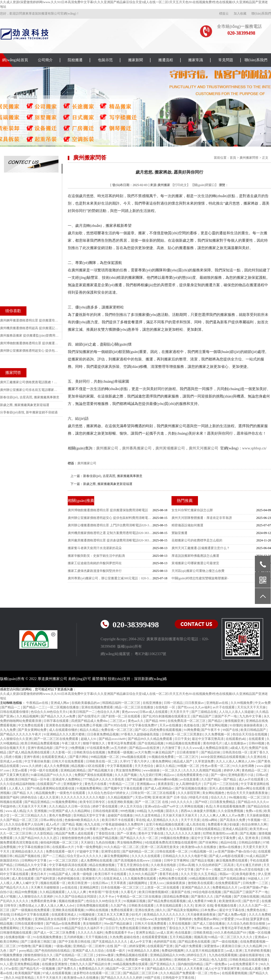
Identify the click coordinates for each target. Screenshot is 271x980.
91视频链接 (87, 915)
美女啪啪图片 (164, 919)
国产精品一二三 (34, 707)
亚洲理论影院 (111, 851)
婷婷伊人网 (232, 770)
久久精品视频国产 (121, 797)
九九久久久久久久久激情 (184, 833)
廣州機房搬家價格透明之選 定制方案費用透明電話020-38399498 (110, 533)
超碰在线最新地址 (252, 955)
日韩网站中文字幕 (34, 860)
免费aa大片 (109, 829)
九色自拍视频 (105, 842)
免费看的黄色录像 (44, 901)
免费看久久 (164, 829)
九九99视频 (156, 811)
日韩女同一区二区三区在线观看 (154, 793)
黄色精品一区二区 (255, 770)
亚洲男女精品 (146, 933)
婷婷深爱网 (137, 946)
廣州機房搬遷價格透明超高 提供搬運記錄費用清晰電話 (30, 328)
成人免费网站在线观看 (97, 860)
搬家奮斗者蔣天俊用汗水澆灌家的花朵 (95, 548)
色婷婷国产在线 (165, 942)
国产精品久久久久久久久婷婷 (122, 978)
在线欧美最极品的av (86, 703)
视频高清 (200, 937)
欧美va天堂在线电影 (250, 869)
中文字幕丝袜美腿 (37, 761)
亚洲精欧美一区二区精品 (192, 960)
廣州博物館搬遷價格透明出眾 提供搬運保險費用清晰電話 (108, 510)
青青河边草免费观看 (122, 743)
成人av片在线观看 (251, 779)
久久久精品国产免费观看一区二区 (184, 973)
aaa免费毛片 (33, 869)
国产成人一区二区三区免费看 (55, 933)
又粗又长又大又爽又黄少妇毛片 (120, 915)
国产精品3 (216, 721)
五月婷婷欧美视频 (257, 951)
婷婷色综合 (30, 797)
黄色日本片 (39, 874)
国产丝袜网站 (209, 842)
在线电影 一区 (166, 707)
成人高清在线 (196, 824)
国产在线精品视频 (151, 743)
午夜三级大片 (72, 743)
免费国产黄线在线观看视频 (94, 775)
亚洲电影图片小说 (241, 775)
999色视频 (128, 811)
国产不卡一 (204, 869)
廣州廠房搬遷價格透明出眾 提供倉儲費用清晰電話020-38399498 (110, 540)
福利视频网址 (138, 883)
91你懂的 (236, 725)
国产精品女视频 (203, 860)
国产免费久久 (52, 960)
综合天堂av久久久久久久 (85, 856)
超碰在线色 (132, 937)
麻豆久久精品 (166, 766)
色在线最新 (183, 933)
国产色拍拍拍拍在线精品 (53, 951)
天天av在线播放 (171, 725)
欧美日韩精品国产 (254, 730)
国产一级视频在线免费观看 (31, 910)
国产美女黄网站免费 (33, 730)
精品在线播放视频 (102, 865)
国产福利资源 (46, 879)
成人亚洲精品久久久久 (163, 820)
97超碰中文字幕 (88, 851)
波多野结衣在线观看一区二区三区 (98, 973)
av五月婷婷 (119, 748)
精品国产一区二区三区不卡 (126, 969)
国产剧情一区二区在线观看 (122, 716)
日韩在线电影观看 (106, 811)
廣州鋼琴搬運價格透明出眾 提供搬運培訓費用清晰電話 (30, 320)
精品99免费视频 (26, 892)
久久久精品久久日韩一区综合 (70, 806)
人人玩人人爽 (77, 892)
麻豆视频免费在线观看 (232, 860)
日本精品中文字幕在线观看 (30, 915)
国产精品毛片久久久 (15, 888)
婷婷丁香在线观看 (105, 806)
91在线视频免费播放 (48, 937)
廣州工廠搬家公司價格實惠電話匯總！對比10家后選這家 (30, 382)
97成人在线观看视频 (57, 973)
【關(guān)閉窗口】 (204, 185)
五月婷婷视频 (74, 937)
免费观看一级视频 (121, 752)
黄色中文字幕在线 (151, 833)
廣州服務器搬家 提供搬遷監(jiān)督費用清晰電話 (30, 336)
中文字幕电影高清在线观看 (68, 865)
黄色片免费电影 (60, 815)
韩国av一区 (227, 874)
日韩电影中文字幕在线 (179, 978)
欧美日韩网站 (10, 942)
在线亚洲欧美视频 (121, 802)
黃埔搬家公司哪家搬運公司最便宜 (195, 563)
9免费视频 (78, 748)
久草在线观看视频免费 (230, 806)
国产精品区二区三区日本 (141, 973)
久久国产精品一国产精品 (219, 779)
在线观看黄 (257, 739)
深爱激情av (212, 946)
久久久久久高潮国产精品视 (203, 770)
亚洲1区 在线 (204, 906)
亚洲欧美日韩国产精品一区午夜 (28, 779)
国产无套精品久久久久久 (110, 942)
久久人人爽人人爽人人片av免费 (222, 815)
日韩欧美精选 (203, 933)
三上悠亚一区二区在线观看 (161, 888)
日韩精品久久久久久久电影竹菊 (185, 856)
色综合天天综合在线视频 (250, 734)
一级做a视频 (62, 946)
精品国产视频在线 (28, 856)
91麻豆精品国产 (164, 752)
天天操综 (87, 842)
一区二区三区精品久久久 (30, 815)
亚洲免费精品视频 (27, 964)
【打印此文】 (180, 185)
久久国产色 (119, 906)
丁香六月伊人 (141, 761)
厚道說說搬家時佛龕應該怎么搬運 (195, 556)
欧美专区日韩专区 (93, 802)
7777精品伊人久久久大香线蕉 (104, 779)
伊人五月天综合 (132, 806)
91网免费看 (192, 730)
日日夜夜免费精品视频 (103, 734)
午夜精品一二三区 (122, 784)
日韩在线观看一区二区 (172, 851)
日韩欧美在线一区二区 (102, 761)
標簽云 (224, 14)
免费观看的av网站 (207, 919)
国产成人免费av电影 (233, 915)
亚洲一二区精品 (162, 869)
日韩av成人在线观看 (154, 712)
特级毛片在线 (199, 797)
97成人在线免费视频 (82, 869)
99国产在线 (231, 730)
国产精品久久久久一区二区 (140, 838)
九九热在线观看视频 (223, 955)
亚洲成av (261, 937)
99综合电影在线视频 (207, 892)
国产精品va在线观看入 (80, 960)
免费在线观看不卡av (120, 933)
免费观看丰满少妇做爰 (224, 824)
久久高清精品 (108, 869)
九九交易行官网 (151, 775)
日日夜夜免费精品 (223, 802)
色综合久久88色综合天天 (104, 901)
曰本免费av (209, 910)
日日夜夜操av (195, 703)
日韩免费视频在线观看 (93, 906)
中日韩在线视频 (34, 829)
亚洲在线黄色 (145, 910)
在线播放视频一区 (18, 937)
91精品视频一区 (202, 851)
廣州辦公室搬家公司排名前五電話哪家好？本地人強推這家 (30, 390)
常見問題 (226, 60)
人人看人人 (17, 788)
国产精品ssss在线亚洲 (145, 748)
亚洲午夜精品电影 (41, 748)
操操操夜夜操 (253, 725)
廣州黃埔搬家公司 (170, 448)
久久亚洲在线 (257, 757)
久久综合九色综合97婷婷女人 (109, 793)
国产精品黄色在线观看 (195, 942)
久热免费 (116, 937)
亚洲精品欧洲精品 (73, 770)
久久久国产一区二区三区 (137, 829)
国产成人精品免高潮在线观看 (30, 752)
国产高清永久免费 (233, 820)
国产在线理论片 (89, 716)
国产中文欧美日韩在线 (75, 942)
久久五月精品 (208, 874)
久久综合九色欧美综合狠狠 (247, 924)
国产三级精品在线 (204, 712)
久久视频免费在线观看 (141, 879)
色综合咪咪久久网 (254, 824)
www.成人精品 (15, 811)
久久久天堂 (189, 874)
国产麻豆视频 (42, 946)
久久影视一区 (62, 752)
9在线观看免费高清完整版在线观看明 (171, 842)
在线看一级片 (116, 951)
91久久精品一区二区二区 (122, 847)
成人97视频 (8, 897)
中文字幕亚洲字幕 (227, 969)
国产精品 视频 (73, 824)
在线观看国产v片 (49, 784)
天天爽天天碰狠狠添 (45, 888)
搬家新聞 (135, 60)
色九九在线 (92, 824)
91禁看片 (93, 829)
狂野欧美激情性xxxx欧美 (221, 833)
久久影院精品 (44, 833)
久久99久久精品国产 (143, 874)
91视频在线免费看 (162, 757)
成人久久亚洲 (49, 797)
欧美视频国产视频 (28, 973)
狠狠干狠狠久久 (94, 743)
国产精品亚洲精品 (37, 802)
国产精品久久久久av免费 (58, 716)
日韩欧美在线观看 (141, 906)
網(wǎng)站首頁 (15, 60)
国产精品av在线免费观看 (64, 924)
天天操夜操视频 (258, 815)
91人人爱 (6, 964)
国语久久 (172, 811)
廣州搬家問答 (249, 158)
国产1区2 (142, 730)
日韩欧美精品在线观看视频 (249, 960)
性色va (215, 973)
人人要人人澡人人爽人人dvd (55, 906)
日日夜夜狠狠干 (188, 752)
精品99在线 (229, 842)
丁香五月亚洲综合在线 (133, 865)
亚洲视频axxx (146, 784)
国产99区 (202, 802)
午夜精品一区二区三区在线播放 (139, 897)
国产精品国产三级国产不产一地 (215, 716)
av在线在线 (70, 888)
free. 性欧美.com (208, 928)
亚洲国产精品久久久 (196, 888)
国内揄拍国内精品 (191, 964)
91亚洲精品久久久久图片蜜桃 (64, 734)
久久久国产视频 (126, 775)
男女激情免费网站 (129, 770)
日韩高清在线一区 (235, 752)
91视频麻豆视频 (135, 901)
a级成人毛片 (239, 748)
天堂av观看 (20, 770)
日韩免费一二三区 (256, 883)
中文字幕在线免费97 (143, 725)
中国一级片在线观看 (44, 770)
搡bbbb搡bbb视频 (166, 779)
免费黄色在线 (257, 910)
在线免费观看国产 (228, 883)
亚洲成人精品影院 (235, 829)
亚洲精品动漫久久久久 (28, 851)
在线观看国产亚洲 (160, 946)
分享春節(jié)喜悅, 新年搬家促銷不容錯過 (29, 412)
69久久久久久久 (182, 802)
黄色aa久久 (136, 721)
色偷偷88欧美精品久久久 (82, 820)
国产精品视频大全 (101, 770)
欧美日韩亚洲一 (80, 883)
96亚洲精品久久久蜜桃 (144, 951)
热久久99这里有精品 (20, 978)
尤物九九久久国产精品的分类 (90, 964)
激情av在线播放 (230, 847)
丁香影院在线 (105, 833)
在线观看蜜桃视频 (235, 973)
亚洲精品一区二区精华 (89, 946)
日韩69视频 (257, 743)
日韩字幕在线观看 (57, 721)
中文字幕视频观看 (120, 766)
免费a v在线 (254, 811)
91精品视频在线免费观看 (184, 743)
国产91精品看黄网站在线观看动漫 (51, 788)
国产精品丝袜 (211, 752)
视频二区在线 (224, 869)
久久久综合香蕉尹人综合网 (25, 824)
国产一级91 (219, 775)
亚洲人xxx (157, 883)
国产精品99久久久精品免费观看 (150, 739)
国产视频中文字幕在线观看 (124, 788)
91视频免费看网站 (90, 788)
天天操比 (28, 928)
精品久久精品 (90, 730)
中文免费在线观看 (31, 725)
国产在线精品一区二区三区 (75, 955)
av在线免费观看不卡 (244, 964)
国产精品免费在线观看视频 (167, 901)
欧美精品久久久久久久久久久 (165, 915)
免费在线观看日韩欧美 (136, 928)
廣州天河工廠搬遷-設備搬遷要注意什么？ (201, 548)
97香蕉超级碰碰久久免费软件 (123, 824)
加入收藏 (240, 14)
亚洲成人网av (60, 703)
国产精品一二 (11, 707)
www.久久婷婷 (32, 766)
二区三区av (118, 721)
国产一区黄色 (127, 833)
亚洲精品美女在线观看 (51, 919)
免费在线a (26, 906)
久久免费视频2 (22, 919)
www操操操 (152, 770)
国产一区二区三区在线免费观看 (57, 739)
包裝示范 (105, 60)
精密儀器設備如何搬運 (187, 525)
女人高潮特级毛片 (189, 784)
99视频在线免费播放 (175, 838)
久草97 (125, 761)
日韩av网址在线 (52, 820)
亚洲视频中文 (73, 784)
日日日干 (112, 928)
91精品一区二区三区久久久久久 (231, 937)
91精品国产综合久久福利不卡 (83, 928)
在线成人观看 (252, 969)
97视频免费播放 (12, 955)
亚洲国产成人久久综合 (89, 951)
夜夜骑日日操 (232, 946)
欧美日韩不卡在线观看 (118, 820)
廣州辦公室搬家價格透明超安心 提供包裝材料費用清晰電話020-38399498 (110, 518)
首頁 (233, 158)
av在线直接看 (190, 779)
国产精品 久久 (24, 793)
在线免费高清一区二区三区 (187, 721)
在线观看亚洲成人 (55, 757)
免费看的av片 (31, 960)
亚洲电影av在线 (218, 703)
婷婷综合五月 (197, 955)
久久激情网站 (163, 960)
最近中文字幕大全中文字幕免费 (214, 838)
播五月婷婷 (254, 865)
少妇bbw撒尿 (105, 955)
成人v (209, 969)
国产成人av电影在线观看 (227, 856)
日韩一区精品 (174, 703)
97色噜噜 (24, 946)
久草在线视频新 (180, 924)
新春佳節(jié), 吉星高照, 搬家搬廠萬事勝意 (113, 476)
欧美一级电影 (83, 874)
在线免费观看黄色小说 (193, 775)
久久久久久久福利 (91, 933)
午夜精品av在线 (38, 703)
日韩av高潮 (186, 865)
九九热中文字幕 (251, 716)
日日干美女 (182, 739)
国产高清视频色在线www (132, 860)
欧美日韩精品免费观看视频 (41, 743)
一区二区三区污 (188, 757)
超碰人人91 (89, 739)
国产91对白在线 (116, 725)
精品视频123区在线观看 (88, 766)
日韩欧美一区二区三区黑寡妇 (182, 734)
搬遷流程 (166, 60)
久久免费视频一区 (218, 734)
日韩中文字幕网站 (177, 860)
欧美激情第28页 (230, 901)
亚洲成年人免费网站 (67, 779)
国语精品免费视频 (176, 897)
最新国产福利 (10, 797)
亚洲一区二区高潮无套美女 (161, 847)
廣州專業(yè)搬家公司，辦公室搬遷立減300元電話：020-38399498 (110, 578)
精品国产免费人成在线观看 (75, 833)
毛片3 (240, 865)
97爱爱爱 (228, 919)
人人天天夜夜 (194, 969)
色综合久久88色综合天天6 (49, 712)
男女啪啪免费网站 (130, 842)
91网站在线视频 (98, 910)
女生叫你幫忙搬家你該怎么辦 (192, 510)
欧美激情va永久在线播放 (199, 847)
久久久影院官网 (189, 793)
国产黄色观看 (57, 829)
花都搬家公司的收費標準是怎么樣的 (197, 540)
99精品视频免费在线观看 (131, 964)
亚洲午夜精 (32, 757)
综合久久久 (219, 797)
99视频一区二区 (189, 766)
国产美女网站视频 (215, 725)
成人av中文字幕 (141, 942)
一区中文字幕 (185, 869)
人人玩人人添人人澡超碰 (237, 712)
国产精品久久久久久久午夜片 (21, 734)
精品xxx (170, 775)
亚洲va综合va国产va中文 (162, 806)
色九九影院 (220, 960)
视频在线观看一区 (53, 883)
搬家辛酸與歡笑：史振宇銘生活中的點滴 (96, 556)
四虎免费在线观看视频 (166, 730)
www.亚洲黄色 (10, 829)
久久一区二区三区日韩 (16, 833)
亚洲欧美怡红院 (54, 869)
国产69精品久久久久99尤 (117, 919)
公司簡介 (45, 60)
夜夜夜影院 (166, 784)
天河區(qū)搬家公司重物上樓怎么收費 (198, 571)
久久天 (188, 906)
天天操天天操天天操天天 (180, 815)
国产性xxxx (186, 707)
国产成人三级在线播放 (209, 924)
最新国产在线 (181, 892)
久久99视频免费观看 (134, 869)
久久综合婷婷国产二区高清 (215, 865)
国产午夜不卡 (211, 730)
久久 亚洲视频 (37, 811)
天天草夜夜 (119, 883)
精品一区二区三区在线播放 (135, 707)
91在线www (145, 919)
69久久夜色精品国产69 (231, 933)
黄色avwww (130, 712)
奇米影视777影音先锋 (104, 892)
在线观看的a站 (236, 739)
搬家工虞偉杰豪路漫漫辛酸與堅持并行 (95, 571)
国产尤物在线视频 (247, 897)
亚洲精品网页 (90, 888)
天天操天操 (76, 829)
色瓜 (209, 806)
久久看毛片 (129, 892)
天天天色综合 (144, 766)
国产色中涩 (252, 901)
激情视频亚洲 (234, 721)
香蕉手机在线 (169, 874)
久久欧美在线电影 (164, 865)
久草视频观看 (183, 829)
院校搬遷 (75, 60)
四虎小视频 (14, 757)
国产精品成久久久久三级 (164, 969)
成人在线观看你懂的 (64, 730)
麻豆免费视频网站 (117, 856)
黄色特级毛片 (213, 743)
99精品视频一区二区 (105, 757)
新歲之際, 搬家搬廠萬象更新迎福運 (108, 484)
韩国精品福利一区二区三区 (122, 703)
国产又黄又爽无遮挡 (15, 775)
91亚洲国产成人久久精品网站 (70, 811)
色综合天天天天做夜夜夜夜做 (248, 793)
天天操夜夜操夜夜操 (202, 915)
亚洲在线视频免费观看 (98, 707)
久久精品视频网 (28, 716)
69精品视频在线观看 (204, 879)
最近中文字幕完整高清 (208, 739)
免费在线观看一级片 (60, 851)
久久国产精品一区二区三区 (19, 820)
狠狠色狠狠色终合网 (76, 838)
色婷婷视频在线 (69, 879)
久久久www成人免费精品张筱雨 (206, 748)
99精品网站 (261, 928)
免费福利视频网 (173, 951)
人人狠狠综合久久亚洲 (16, 739)
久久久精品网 (253, 946)
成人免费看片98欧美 (203, 901)
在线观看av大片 (64, 847)
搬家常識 (196, 60)
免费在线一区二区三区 (117, 730)
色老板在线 (192, 725)
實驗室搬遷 (179, 533)
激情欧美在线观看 (201, 883)
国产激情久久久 (203, 897)
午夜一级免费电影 (90, 847)
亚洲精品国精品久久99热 (168, 955)
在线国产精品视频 (105, 838)
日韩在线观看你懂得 (15, 712)
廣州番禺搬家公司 (137, 448)
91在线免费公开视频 (88, 725)
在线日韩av (101, 883)
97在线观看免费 (98, 748)
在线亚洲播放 (153, 703)
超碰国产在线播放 (121, 815)
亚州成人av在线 (11, 761)
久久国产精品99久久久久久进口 (37, 838)
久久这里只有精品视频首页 (205, 951)
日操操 (157, 860)
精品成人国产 (183, 761)
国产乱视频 (248, 833)
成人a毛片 (53, 824)
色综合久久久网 (109, 712)
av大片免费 (143, 752)
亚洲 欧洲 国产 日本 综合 (170, 797)
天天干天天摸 (191, 820)
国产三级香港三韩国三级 (39, 942)
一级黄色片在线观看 (71, 793)
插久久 (161, 910)
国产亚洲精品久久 (163, 964)
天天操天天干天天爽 (33, 806)
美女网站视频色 (214, 793)
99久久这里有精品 (148, 815)
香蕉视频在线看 (226, 906)
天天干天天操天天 (49, 978)
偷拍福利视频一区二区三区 (60, 842)
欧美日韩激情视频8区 (154, 892)
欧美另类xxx (259, 829)
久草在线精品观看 (169, 906)
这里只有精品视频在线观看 (165, 824)
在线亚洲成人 (113, 879)
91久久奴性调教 (244, 766)
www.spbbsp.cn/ (254, 448)
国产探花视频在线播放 (191, 788)
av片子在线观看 (224, 707)
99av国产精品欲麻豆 (119, 924)
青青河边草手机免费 (236, 928)
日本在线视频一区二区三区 (120, 888)
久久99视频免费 (242, 703)
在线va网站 (210, 820)
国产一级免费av (217, 964)
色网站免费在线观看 (173, 879)
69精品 (142, 811)
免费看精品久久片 (225, 888)
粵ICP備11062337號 (150, 654)
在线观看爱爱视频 (155, 937)
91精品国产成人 (60, 874)
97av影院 (12, 969)
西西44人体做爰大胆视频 (199, 811)
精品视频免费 (45, 793)
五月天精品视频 (181, 937)
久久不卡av (107, 897)
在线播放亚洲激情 (55, 964)
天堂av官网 (143, 797)
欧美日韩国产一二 (83, 712)
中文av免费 (263, 703)
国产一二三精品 (54, 856)
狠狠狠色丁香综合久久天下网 (174, 928)
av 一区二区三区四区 (64, 860)
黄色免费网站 (162, 761)
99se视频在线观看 (134, 757)
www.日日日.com (48, 928)
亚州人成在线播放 (222, 788)
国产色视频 (224, 897)
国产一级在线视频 (225, 942)
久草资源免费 (205, 761)
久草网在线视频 (193, 806)
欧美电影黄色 (246, 874)
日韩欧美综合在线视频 (90, 752)
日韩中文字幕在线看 (83, 919)
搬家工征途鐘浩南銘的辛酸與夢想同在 (95, 563)
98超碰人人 (256, 879)
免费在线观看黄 (122, 910)
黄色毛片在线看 (96, 784)
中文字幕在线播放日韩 (34, 847)
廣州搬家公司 (107, 448)
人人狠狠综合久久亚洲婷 (36, 897)
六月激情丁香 (172, 748)
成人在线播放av (236, 743)
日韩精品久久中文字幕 (31, 865)
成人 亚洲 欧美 (249, 838)
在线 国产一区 (117, 946)
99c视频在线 (237, 797)
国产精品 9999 (156, 721)
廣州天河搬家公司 (204, 448)
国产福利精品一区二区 (139, 851)
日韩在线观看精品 (208, 829)
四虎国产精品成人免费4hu (90, 721)
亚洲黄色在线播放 (59, 725)
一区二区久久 (172, 770)
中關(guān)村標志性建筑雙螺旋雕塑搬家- (200, 578)
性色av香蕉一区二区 (216, 766)
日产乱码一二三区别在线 (221, 784)
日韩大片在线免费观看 (68, 761)
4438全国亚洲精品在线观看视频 (223, 757)
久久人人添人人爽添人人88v (236, 761)
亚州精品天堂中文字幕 (90, 815)
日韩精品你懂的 (250, 842)
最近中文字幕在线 (232, 910)
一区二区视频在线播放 (63, 707)
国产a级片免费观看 (189, 946)
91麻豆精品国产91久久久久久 (52, 775)
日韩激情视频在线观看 (16, 933)
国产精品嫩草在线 (140, 779)
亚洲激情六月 (92, 879)
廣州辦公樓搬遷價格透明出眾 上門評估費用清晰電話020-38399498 (110, 525)
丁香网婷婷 (184, 919)
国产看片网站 (79, 757)
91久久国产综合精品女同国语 (76, 897)
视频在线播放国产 (72, 901)
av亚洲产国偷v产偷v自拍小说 (236, 851)
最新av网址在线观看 (251, 788)
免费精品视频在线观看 (132, 955)
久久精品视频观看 (53, 892)
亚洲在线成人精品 (110, 960)
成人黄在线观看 (23, 879)
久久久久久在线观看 (146, 856)
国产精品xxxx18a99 (112, 739)
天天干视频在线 (97, 937)
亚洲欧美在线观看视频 (68, 910)
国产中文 (62, 748)
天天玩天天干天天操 (252, 707)
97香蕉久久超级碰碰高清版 (140, 734)
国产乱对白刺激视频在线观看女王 (167, 716)
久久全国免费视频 (231, 811)
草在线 (141, 820)
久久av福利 (203, 707)
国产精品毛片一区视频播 (38, 969)
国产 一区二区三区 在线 (152, 802)
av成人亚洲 (165, 933)
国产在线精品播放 (233, 879)
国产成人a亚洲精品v (159, 788)
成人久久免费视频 (57, 766)
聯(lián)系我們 (261, 14)
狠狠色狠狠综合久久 (39, 955)
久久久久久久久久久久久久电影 (83, 797)
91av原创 (242, 919)
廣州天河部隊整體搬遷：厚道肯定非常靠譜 (202, 518)
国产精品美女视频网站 (184, 910)
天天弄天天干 (180, 712)
